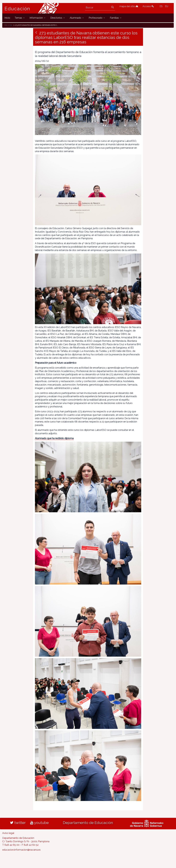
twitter (18, 823)
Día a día (8, 25)
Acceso (148, 6)
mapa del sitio (129, 6)
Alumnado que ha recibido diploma (54, 438)
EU (167, 6)
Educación (17, 9)
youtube (39, 823)
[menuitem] (7, 18)
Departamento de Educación (88, 823)
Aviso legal (8, 833)
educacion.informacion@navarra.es (21, 850)
